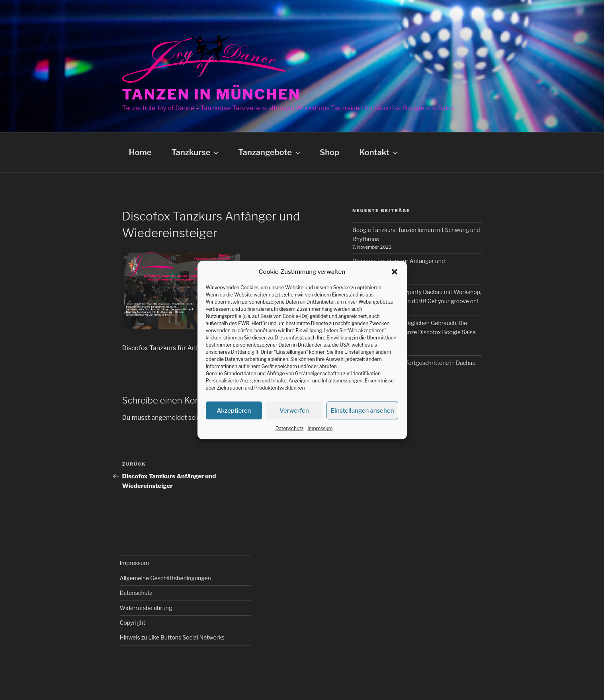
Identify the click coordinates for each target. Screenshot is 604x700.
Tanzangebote (270, 152)
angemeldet (169, 418)
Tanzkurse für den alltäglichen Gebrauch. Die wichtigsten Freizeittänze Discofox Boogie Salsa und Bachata (414, 332)
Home (140, 152)
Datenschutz (290, 428)
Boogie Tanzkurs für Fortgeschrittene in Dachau (414, 363)
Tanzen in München (212, 94)
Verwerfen (294, 410)
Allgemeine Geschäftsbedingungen (165, 578)
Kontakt (379, 152)
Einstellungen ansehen (363, 410)
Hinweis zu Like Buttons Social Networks (172, 637)
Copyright (133, 623)
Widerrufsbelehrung (146, 608)
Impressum (320, 428)
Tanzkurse (196, 152)
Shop (329, 152)
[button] (395, 272)
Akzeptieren (234, 410)
